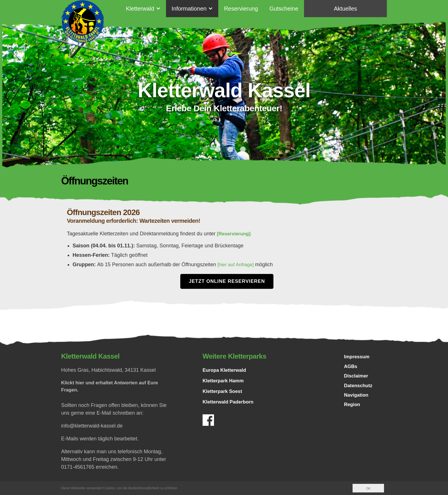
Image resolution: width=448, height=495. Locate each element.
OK (368, 488)
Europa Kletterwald (226, 371)
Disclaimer (357, 378)
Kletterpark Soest (224, 392)
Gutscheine (284, 9)
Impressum (358, 358)
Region (353, 409)
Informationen (189, 9)
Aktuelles (345, 9)
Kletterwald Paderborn (230, 402)
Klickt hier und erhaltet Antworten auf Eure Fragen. (113, 387)
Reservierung (241, 9)
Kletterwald (140, 9)
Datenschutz (359, 389)
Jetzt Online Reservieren (227, 281)
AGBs (351, 368)
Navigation (357, 399)
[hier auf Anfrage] (238, 265)
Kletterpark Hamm (225, 381)
